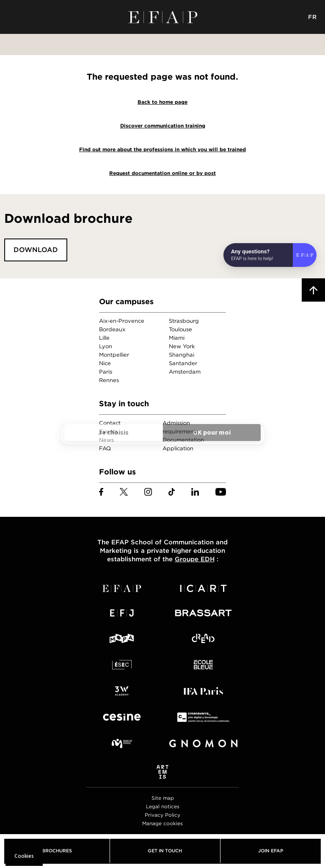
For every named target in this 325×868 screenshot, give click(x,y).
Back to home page (162, 102)
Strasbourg (184, 321)
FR (313, 17)
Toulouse (180, 329)
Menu (13, 17)
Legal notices (163, 806)
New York (182, 346)
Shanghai (182, 355)
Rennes (109, 380)
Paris (106, 372)
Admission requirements (180, 427)
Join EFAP (271, 851)
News (106, 440)
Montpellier (114, 355)
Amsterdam (185, 372)
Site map (163, 798)
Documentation (183, 440)
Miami (177, 338)
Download (36, 250)
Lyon (106, 346)
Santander (183, 363)
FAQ (105, 448)
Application (178, 448)
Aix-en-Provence (122, 321)
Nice (105, 363)
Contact (110, 423)
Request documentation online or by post (162, 173)
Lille (104, 338)
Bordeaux (112, 329)
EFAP (163, 17)
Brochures (57, 851)
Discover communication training (163, 126)
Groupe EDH (195, 559)
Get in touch (165, 851)
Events (108, 431)
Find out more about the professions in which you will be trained (162, 149)
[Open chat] (270, 255)
